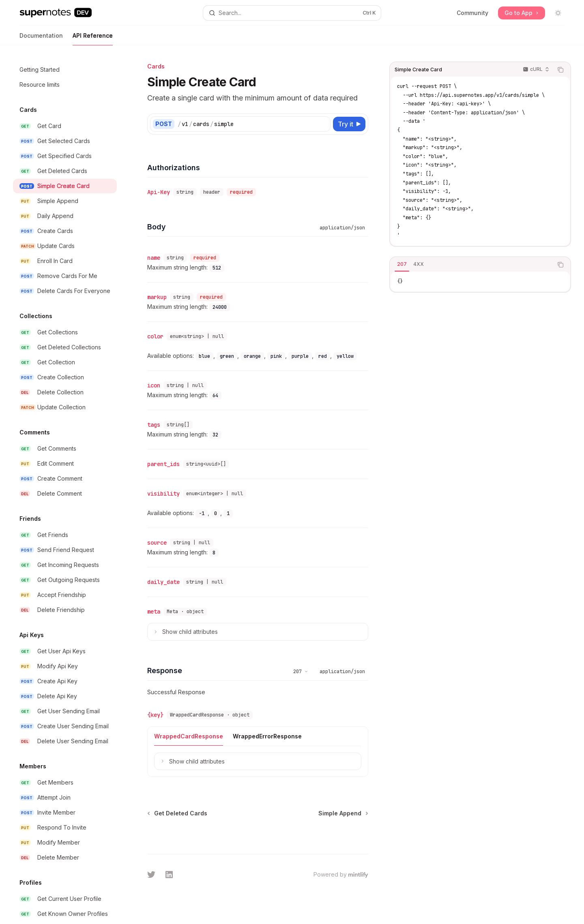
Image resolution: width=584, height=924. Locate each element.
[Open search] (292, 13)
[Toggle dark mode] (558, 13)
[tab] (402, 264)
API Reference (93, 39)
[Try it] (349, 124)
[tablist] (471, 265)
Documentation (41, 39)
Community (472, 13)
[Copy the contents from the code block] (560, 70)
